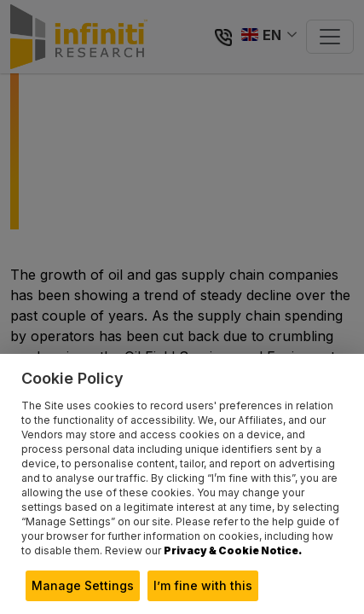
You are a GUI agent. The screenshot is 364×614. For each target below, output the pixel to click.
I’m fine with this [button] (203, 585)
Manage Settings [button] (83, 585)
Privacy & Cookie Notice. (233, 550)
